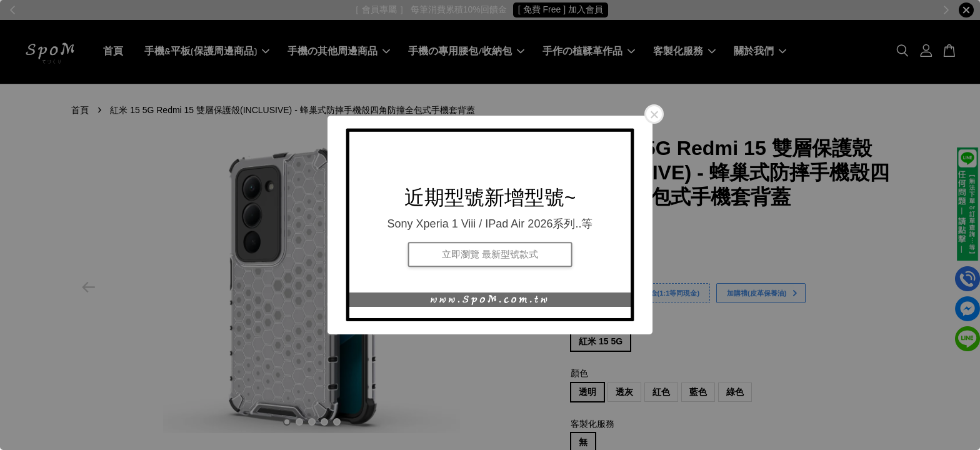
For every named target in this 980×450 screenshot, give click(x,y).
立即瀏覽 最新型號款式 (490, 254)
